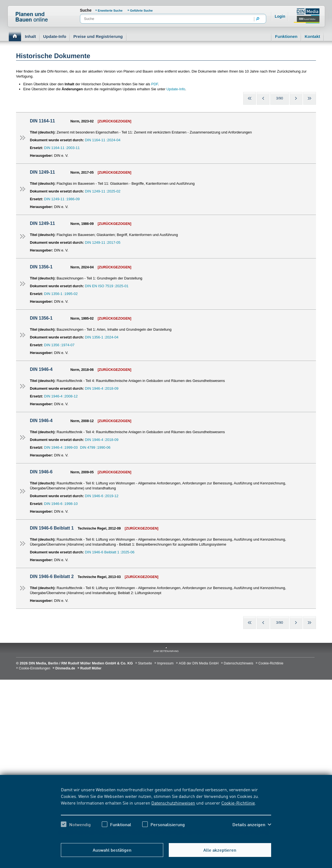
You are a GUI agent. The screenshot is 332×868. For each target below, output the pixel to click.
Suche (86, 10)
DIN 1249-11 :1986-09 (62, 199)
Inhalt (30, 36)
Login (280, 16)
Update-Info (55, 36)
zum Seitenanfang (166, 651)
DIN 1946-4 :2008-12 (61, 396)
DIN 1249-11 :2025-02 (103, 191)
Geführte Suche (141, 11)
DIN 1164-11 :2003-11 (62, 148)
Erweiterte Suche (111, 11)
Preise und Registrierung (98, 36)
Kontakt (312, 36)
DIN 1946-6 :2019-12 (102, 496)
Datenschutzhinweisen (173, 803)
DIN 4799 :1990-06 (95, 447)
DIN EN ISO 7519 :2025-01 (107, 286)
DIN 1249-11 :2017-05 (103, 242)
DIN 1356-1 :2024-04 (102, 337)
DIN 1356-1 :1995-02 (61, 294)
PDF (155, 84)
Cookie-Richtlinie (238, 803)
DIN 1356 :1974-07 (59, 345)
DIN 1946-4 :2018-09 (102, 388)
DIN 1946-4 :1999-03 (61, 447)
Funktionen (286, 36)
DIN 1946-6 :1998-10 (61, 504)
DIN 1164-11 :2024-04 (103, 140)
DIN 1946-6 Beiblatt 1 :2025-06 (110, 552)
